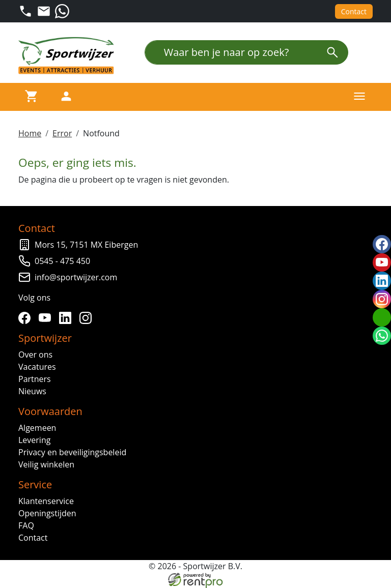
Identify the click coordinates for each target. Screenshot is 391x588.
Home (30, 133)
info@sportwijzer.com (76, 277)
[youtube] (47, 318)
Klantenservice (46, 501)
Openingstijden (47, 513)
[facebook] (26, 318)
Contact (354, 11)
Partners (35, 379)
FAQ (26, 525)
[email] (382, 317)
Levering (34, 440)
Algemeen (37, 428)
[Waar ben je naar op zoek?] (231, 52)
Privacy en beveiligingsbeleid (72, 452)
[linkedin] (67, 318)
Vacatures (37, 367)
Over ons (35, 355)
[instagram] (88, 318)
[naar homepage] (69, 56)
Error (62, 133)
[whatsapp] (382, 336)
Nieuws (32, 391)
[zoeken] (332, 52)
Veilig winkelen (46, 464)
